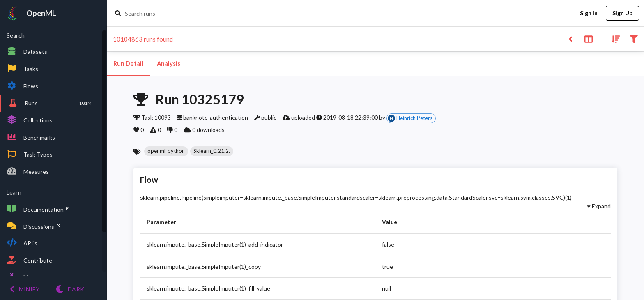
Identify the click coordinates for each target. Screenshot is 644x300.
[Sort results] (613, 38)
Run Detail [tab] (128, 64)
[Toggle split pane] (588, 38)
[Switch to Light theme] (70, 289)
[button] (166, 151)
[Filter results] (634, 38)
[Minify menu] (25, 289)
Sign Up (622, 13)
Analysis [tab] (168, 64)
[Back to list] (570, 38)
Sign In (589, 13)
